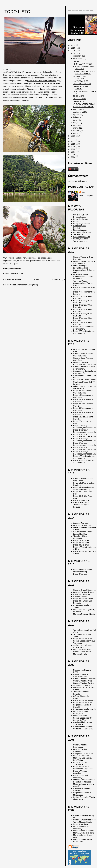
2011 (73, 141)
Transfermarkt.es (80, 241)
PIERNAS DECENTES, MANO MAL (83, 77)
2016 (73, 48)
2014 (73, 53)
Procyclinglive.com (81, 219)
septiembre (78, 112)
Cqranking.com (80, 226)
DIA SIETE (77, 61)
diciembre (78, 56)
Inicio (37, 279)
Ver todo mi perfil (86, 195)
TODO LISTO (17, 12)
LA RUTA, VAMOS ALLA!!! (84, 104)
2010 (73, 144)
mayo (76, 123)
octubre (77, 109)
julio (75, 117)
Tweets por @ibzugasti (78, 181)
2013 (73, 136)
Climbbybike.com (81, 239)
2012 (73, 138)
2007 (73, 152)
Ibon (83, 192)
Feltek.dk (77, 228)
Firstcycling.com (80, 230)
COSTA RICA (79, 101)
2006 (73, 155)
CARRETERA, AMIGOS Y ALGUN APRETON (84, 72)
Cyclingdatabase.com (82, 232)
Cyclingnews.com (81, 215)
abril (75, 125)
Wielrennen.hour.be (82, 237)
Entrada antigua (58, 279)
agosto (77, 115)
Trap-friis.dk (78, 234)
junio (76, 120)
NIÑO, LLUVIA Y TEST (83, 64)
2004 (73, 157)
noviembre (78, 59)
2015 (73, 51)
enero (76, 133)
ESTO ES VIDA (80, 99)
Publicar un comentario (13, 273)
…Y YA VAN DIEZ (80, 81)
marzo (76, 128)
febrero (77, 131)
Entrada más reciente (12, 279)
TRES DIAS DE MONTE (83, 107)
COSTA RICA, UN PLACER (80, 87)
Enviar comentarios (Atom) (27, 285)
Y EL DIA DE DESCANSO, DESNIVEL (84, 68)
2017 (73, 45)
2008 (73, 149)
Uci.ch (76, 221)
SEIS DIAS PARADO (82, 84)
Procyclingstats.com (82, 223)
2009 (73, 146)
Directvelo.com (80, 217)
